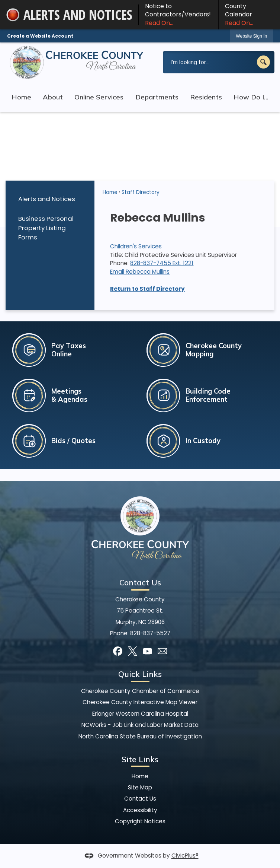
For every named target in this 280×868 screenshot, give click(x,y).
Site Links (140, 759)
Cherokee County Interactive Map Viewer (140, 702)
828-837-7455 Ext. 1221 (162, 263)
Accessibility (140, 810)
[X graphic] (133, 651)
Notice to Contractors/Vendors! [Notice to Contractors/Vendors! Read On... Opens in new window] (179, 15)
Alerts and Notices (47, 199)
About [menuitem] (53, 97)
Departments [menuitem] (157, 97)
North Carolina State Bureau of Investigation (140, 736)
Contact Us (140, 799)
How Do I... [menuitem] (251, 97)
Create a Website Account (40, 36)
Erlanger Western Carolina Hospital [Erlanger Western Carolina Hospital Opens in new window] (140, 714)
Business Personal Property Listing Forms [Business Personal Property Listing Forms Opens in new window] (46, 228)
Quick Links (140, 674)
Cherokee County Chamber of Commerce (140, 691)
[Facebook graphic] (118, 651)
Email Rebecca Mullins (140, 272)
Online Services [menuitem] (99, 97)
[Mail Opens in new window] (162, 651)
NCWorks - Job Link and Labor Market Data (140, 725)
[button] (263, 62)
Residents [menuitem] (206, 97)
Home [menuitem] (21, 97)
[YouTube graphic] (147, 651)
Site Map (140, 787)
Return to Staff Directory (147, 289)
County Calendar (250, 15)
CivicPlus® (185, 856)
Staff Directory (141, 192)
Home (110, 192)
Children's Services (136, 246)
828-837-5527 (150, 633)
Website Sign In (251, 36)
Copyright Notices (140, 821)
